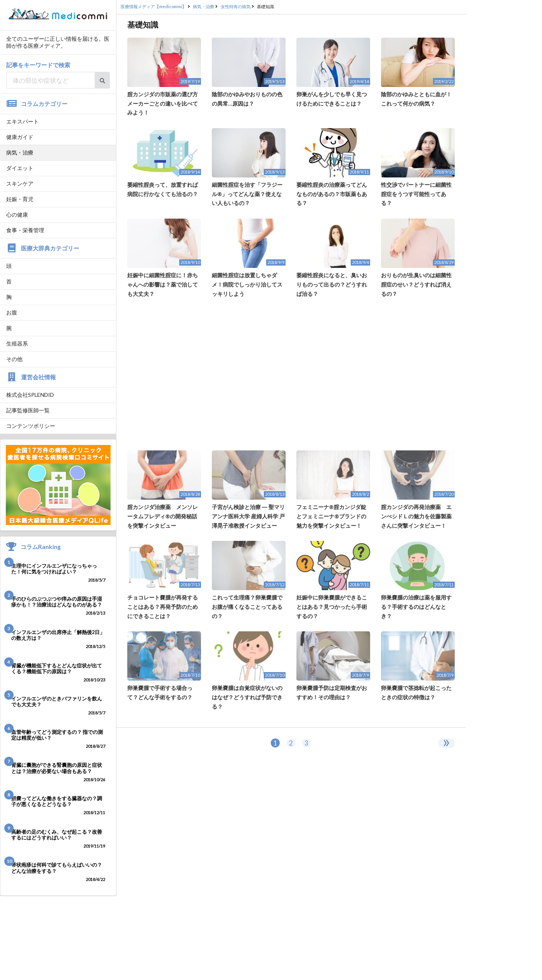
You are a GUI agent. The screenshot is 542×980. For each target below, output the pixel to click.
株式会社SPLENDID (30, 395)
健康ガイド (20, 137)
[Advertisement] (291, 374)
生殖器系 (17, 343)
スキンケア (20, 183)
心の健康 (17, 215)
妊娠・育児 (20, 199)
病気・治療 (20, 152)
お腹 (12, 312)
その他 (14, 359)
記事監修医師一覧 (28, 410)
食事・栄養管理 (25, 230)
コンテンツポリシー (31, 426)
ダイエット (20, 168)
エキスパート (23, 121)
